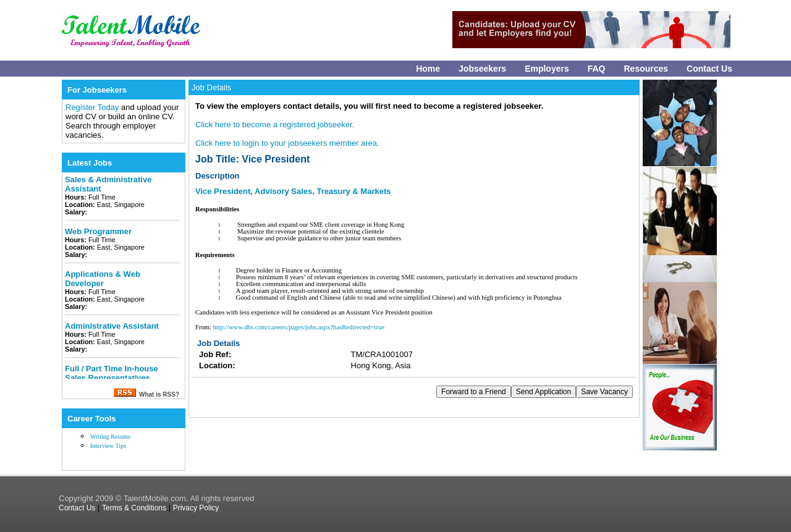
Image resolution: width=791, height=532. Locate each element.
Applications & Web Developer (103, 279)
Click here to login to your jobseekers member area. (287, 143)
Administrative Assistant (112, 326)
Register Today (93, 107)
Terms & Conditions (134, 508)
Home (428, 69)
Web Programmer (98, 231)
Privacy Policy (196, 508)
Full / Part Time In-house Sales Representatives (112, 373)
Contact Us (709, 69)
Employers (547, 69)
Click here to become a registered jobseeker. (275, 125)
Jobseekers (482, 69)
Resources (646, 69)
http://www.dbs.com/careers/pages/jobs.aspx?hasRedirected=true (299, 327)
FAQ (597, 69)
